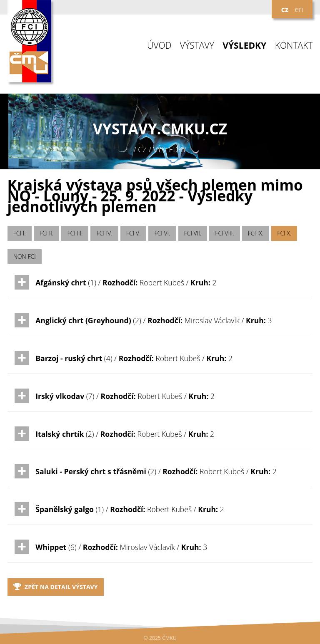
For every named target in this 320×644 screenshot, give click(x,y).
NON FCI (25, 256)
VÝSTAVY (197, 46)
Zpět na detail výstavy (56, 587)
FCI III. (75, 233)
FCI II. (46, 233)
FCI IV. (105, 233)
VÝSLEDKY (244, 46)
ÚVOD (159, 46)
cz (285, 9)
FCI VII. (193, 233)
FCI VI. (162, 233)
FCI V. (134, 233)
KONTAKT (294, 46)
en (299, 9)
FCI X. (284, 233)
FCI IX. (256, 233)
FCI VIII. (224, 233)
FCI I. (20, 233)
